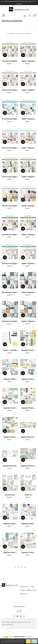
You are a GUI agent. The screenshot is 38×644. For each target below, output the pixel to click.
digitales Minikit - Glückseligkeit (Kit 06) (10, 524)
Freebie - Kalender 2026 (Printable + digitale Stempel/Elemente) (10, 351)
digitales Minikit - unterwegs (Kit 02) (28, 408)
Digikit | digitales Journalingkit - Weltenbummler (28, 119)
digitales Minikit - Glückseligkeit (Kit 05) (28, 524)
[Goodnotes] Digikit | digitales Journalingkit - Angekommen (10, 235)
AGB (32, 587)
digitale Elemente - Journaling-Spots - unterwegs (28, 437)
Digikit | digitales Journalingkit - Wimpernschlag (28, 206)
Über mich (24, 594)
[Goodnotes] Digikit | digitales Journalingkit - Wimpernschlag (10, 206)
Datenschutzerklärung (28, 590)
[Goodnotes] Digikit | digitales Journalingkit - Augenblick (10, 90)
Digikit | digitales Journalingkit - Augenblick (28, 90)
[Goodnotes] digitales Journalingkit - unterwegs (10, 495)
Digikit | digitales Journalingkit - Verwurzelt (28, 61)
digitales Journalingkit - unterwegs (28, 495)
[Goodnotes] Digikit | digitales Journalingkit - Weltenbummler (10, 119)
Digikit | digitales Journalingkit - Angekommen (28, 235)
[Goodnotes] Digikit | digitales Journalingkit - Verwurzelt (10, 61)
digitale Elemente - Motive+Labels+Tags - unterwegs (10, 466)
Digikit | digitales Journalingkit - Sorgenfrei (28, 148)
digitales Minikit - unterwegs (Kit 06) (28, 351)
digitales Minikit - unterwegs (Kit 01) (10, 437)
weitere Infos (34, 641)
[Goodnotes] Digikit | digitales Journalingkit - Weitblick (10, 322)
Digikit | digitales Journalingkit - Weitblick (28, 322)
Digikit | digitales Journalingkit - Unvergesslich (28, 293)
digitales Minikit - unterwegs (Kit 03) (10, 408)
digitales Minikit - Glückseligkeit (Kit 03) (28, 553)
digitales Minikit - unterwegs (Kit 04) (28, 379)
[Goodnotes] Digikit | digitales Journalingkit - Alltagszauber (10, 264)
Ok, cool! (28, 641)
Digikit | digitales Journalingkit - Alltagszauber (28, 264)
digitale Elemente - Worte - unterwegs (28, 466)
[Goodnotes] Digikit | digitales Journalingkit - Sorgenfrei (10, 148)
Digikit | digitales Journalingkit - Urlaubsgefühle (28, 177)
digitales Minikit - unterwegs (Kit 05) (10, 379)
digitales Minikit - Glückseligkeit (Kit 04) (10, 553)
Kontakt (19, 611)
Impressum (24, 587)
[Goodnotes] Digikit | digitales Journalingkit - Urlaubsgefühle (10, 177)
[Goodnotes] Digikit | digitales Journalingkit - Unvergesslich (10, 293)
